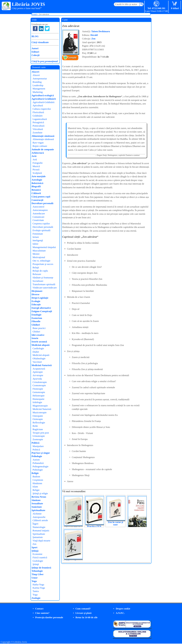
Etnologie (36, 315)
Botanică (36, 190)
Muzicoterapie (40, 412)
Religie (35, 473)
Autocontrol (38, 207)
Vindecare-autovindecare (45, 288)
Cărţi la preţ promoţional (45, 61)
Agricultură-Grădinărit (44, 99)
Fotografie (38, 163)
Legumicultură (40, 119)
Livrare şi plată (83, 613)
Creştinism (38, 480)
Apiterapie (38, 372)
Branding (37, 82)
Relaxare (37, 274)
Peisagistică (38, 122)
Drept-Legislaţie (40, 298)
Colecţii (36, 55)
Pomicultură (38, 126)
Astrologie (37, 180)
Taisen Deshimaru (101, 31)
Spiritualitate (38, 510)
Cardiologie (38, 348)
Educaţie (36, 304)
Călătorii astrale (40, 520)
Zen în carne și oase (115, 523)
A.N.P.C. (120, 613)
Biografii (36, 186)
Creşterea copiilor (41, 224)
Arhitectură (38, 153)
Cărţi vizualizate (40, 42)
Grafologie (38, 561)
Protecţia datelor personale (49, 617)
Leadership (38, 85)
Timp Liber (38, 574)
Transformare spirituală (44, 284)
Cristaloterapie (40, 382)
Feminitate (38, 234)
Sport (34, 547)
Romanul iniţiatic (41, 531)
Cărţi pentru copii (41, 197)
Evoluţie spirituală (41, 230)
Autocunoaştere (40, 210)
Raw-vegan (38, 143)
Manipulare (38, 446)
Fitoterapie (38, 389)
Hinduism (37, 483)
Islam (35, 487)
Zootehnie (37, 133)
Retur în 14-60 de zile (87, 617)
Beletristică (37, 183)
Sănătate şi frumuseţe (43, 278)
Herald (94, 35)
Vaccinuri (37, 362)
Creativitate (38, 220)
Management (39, 89)
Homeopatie (38, 399)
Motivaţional (39, 257)
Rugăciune (38, 429)
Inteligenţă (38, 240)
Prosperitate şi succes (43, 264)
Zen (93, 39)
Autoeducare (39, 214)
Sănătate (36, 500)
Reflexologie (39, 423)
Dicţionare (37, 291)
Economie (37, 554)
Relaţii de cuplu (40, 271)
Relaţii (36, 268)
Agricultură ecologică (43, 95)
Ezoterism (37, 318)
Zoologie (36, 598)
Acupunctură (39, 369)
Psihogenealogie (40, 466)
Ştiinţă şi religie (40, 493)
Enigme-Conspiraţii (42, 311)
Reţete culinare (40, 146)
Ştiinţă (35, 551)
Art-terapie (38, 375)
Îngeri (35, 524)
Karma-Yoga (39, 588)
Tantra (36, 591)
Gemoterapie (39, 392)
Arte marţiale (39, 176)
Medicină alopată (41, 345)
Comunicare (38, 217)
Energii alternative (41, 308)
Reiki (35, 426)
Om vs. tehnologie (41, 261)
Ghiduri (36, 325)
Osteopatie (38, 416)
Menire (36, 254)
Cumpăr (72, 58)
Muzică (36, 166)
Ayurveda (37, 379)
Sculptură (37, 173)
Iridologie (37, 402)
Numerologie (39, 527)
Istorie (35, 338)
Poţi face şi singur (41, 453)
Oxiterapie (38, 419)
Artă (34, 156)
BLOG (35, 36)
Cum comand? (83, 609)
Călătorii (36, 193)
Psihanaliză (38, 463)
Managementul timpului (44, 247)
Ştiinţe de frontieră (41, 568)
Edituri (35, 52)
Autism (36, 460)
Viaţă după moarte (41, 541)
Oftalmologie (39, 358)
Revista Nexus (39, 497)
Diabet (36, 352)
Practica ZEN (94, 526)
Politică (35, 443)
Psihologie (37, 456)
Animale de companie (43, 149)
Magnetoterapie (40, 406)
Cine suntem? (42, 613)
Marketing (38, 92)
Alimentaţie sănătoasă (43, 136)
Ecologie (36, 301)
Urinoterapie (39, 436)
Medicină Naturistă (42, 365)
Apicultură (38, 106)
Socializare (38, 281)
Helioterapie (39, 396)
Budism (36, 477)
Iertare (36, 237)
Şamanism (38, 537)
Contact (39, 609)
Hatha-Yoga (38, 585)
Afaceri (35, 72)
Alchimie (37, 514)
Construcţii (37, 200)
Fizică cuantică (40, 557)
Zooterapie (38, 439)
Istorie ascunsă (39, 342)
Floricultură (38, 112)
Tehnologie (37, 571)
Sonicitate (37, 507)
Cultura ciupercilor (42, 109)
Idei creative (38, 335)
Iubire (35, 244)
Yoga (34, 581)
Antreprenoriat (40, 79)
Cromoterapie (39, 385)
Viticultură (38, 129)
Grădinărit (38, 116)
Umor (35, 578)
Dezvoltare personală (42, 203)
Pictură (36, 170)
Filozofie (36, 321)
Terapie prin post (41, 433)
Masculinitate (39, 251)
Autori (35, 48)
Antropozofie (39, 517)
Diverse (35, 294)
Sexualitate (37, 503)
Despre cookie (123, 609)
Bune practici (39, 328)
